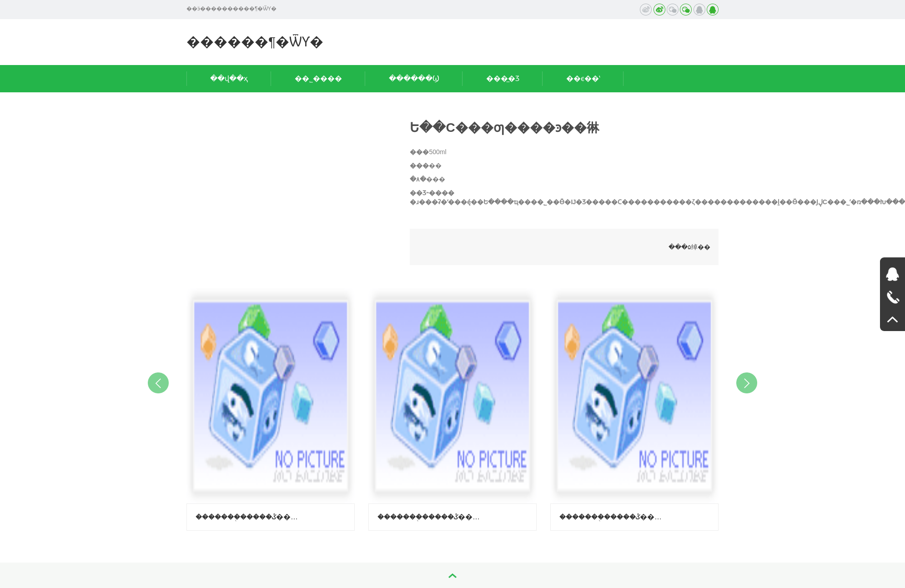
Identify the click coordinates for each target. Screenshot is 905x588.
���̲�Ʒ (503, 78)
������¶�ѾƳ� (255, 42)
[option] (271, 407)
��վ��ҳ (229, 78)
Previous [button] (158, 383)
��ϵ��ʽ (583, 78)
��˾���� (318, 78)
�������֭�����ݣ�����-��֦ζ (248, 517)
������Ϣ (414, 78)
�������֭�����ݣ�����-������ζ (430, 517)
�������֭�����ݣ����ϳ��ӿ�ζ (612, 517)
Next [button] (747, 383)
